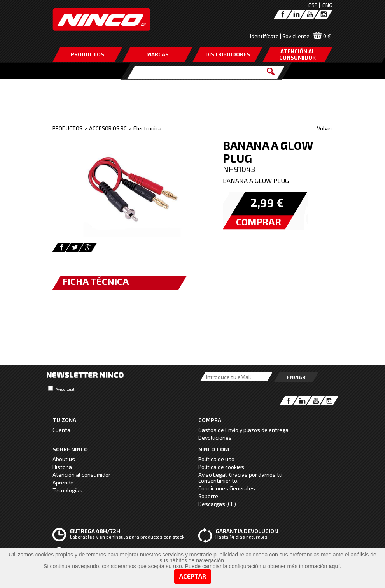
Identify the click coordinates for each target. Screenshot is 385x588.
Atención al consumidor (81, 475)
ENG (327, 5)
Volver (325, 128)
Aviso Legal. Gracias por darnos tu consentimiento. (240, 477)
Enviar (296, 377)
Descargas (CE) (217, 504)
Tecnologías (67, 490)
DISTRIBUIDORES (228, 54)
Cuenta (61, 430)
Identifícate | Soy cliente (280, 36)
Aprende (63, 482)
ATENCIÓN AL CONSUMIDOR (297, 54)
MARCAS (157, 54)
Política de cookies (221, 467)
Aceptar (193, 576)
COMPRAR (259, 222)
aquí (334, 566)
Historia (62, 467)
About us (64, 459)
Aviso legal (65, 389)
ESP (313, 5)
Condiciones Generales (227, 488)
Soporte (208, 496)
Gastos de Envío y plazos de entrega (243, 430)
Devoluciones (215, 438)
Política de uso (216, 459)
